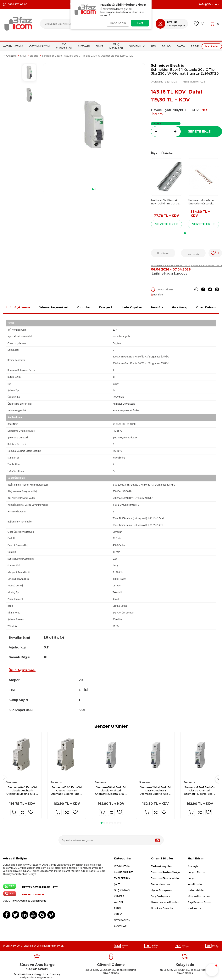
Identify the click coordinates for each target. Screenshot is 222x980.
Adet (158, 123)
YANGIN (118, 902)
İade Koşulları (132, 307)
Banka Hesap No (160, 884)
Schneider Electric (167, 65)
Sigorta (34, 56)
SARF (195, 46)
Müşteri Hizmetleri (199, 896)
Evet (140, 23)
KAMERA (119, 896)
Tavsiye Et (106, 307)
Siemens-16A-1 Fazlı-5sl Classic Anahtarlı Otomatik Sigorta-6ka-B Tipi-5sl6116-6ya (111, 791)
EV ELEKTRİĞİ (64, 46)
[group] (94, 124)
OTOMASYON (39, 46)
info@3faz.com (209, 4)
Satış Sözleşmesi (161, 896)
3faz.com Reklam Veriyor (166, 872)
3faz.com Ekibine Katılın (165, 878)
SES (153, 46)
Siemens (12, 782)
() (199, 24)
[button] (93, 189)
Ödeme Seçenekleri (53, 307)
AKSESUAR (120, 926)
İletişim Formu (196, 872)
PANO (166, 46)
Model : (194, 82)
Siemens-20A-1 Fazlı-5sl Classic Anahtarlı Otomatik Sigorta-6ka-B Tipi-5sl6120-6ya (155, 791)
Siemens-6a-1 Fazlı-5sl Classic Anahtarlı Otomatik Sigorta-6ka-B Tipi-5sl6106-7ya (22, 791)
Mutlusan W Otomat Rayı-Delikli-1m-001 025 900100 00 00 (166, 202)
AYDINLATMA (13, 46)
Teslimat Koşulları (161, 866)
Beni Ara (157, 307)
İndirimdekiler (196, 890)
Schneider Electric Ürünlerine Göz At (171, 265)
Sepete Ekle (199, 131)
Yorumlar (83, 307)
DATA (181, 46)
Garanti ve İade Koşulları (165, 902)
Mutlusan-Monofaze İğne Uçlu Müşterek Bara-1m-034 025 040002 (201, 202)
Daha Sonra (117, 23)
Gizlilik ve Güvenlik (162, 908)
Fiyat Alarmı (162, 290)
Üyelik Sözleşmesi (161, 890)
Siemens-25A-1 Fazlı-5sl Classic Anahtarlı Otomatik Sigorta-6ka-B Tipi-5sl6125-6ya (200, 791)
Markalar (212, 46)
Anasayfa (10, 56)
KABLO (118, 914)
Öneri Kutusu (206, 307)
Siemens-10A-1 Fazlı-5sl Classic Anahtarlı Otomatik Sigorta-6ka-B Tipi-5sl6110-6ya (67, 791)
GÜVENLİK (137, 46)
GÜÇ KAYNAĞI (116, 46)
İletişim (192, 878)
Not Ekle (157, 295)
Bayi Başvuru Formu (200, 902)
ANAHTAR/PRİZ (123, 872)
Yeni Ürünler (195, 884)
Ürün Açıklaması (18, 307)
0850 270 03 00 (15, 4)
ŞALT (100, 46)
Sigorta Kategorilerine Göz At (206, 265)
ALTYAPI (84, 46)
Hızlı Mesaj (180, 307)
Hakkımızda (195, 908)
